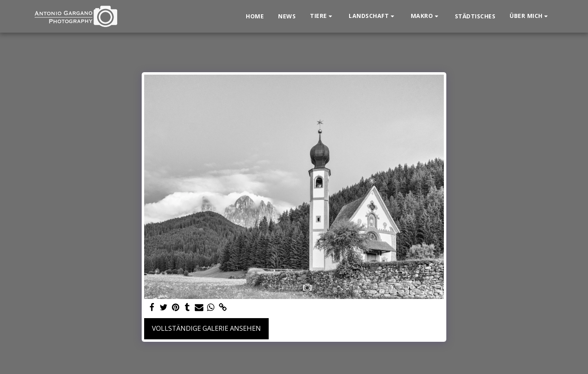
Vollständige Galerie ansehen (206, 328)
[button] (322, 16)
